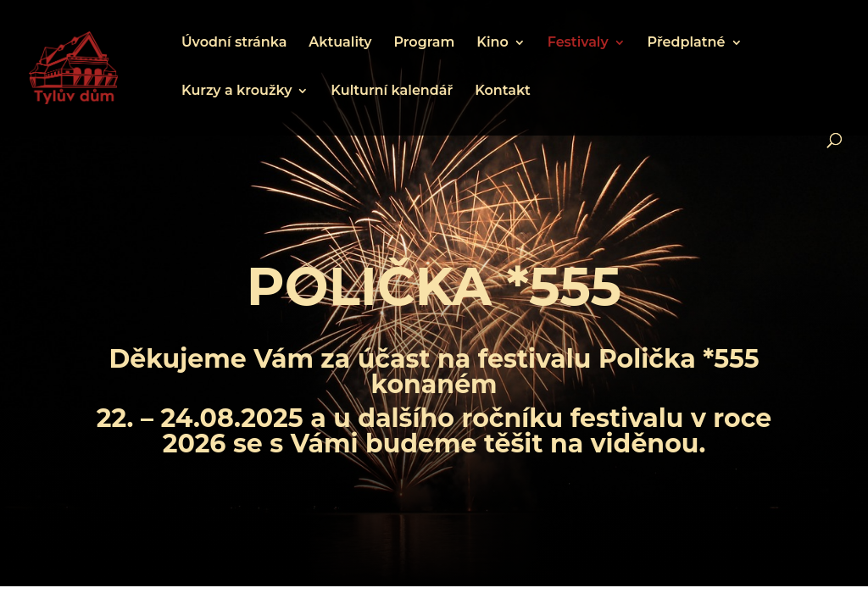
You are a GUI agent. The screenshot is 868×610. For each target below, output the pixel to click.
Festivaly (578, 43)
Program (424, 43)
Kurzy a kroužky (236, 91)
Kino (492, 43)
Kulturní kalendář (392, 91)
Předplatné (687, 43)
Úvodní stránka (234, 43)
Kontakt (503, 91)
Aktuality (340, 43)
